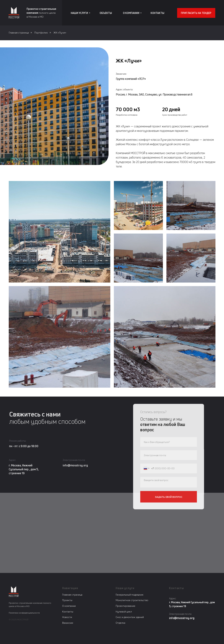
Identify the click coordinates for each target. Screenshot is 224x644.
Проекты (67, 600)
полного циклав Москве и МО (41, 13)
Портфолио (41, 33)
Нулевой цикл (124, 611)
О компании (69, 606)
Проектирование (125, 606)
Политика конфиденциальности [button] (24, 613)
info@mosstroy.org (76, 465)
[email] (168, 456)
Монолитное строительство (132, 600)
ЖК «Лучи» (60, 33)
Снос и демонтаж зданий (130, 617)
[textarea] (168, 482)
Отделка (120, 623)
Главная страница (19, 33)
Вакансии (68, 623)
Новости (67, 617)
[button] (196, 13)
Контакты (68, 611)
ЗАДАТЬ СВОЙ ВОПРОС (168, 496)
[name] (168, 443)
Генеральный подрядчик (130, 595)
